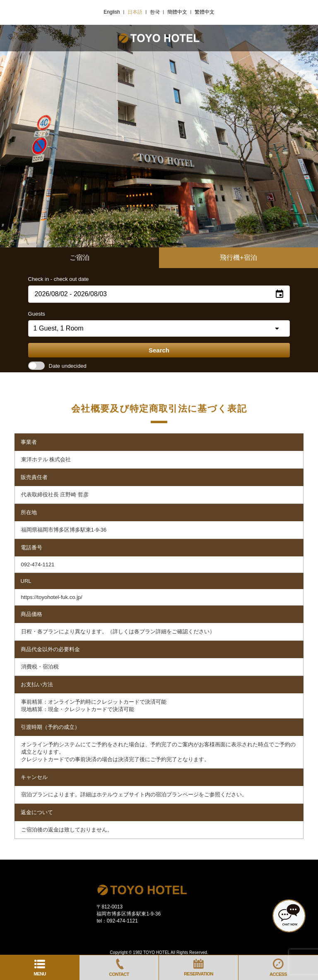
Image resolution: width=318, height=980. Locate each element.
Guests (37, 314)
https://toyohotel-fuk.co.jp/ (52, 597)
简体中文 (180, 12)
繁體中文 (207, 12)
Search (159, 350)
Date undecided (57, 366)
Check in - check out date (59, 279)
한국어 (157, 12)
